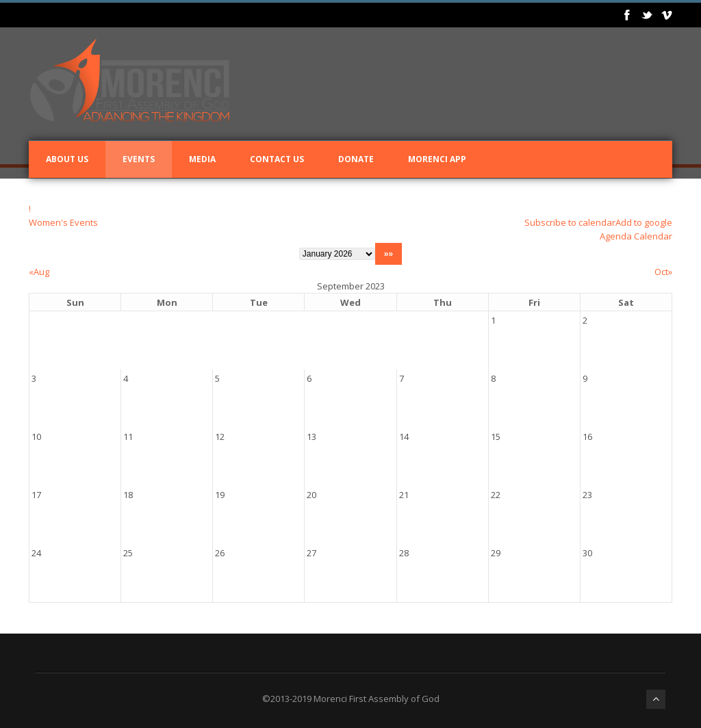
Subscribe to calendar (570, 222)
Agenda (616, 236)
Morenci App (437, 159)
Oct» (663, 272)
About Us (67, 159)
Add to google (644, 222)
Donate (356, 159)
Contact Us (277, 159)
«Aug (39, 272)
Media (202, 159)
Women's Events (63, 222)
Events (139, 159)
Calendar (653, 236)
